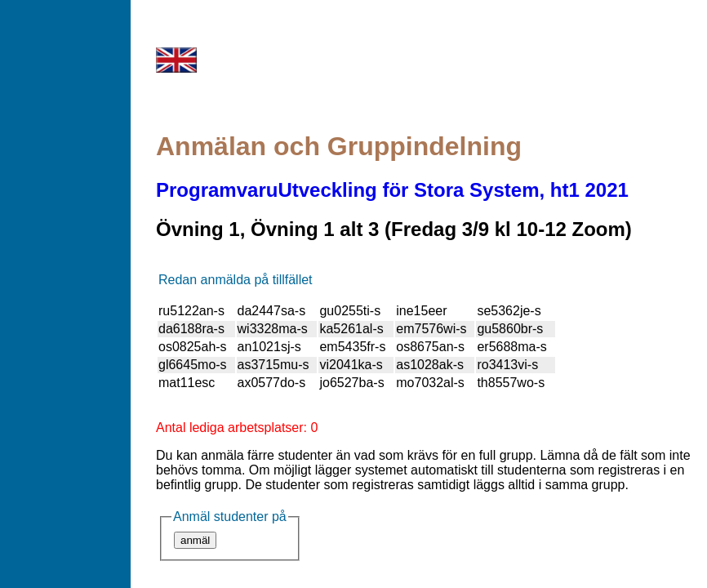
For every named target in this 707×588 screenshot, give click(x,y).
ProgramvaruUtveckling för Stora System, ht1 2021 (392, 190)
